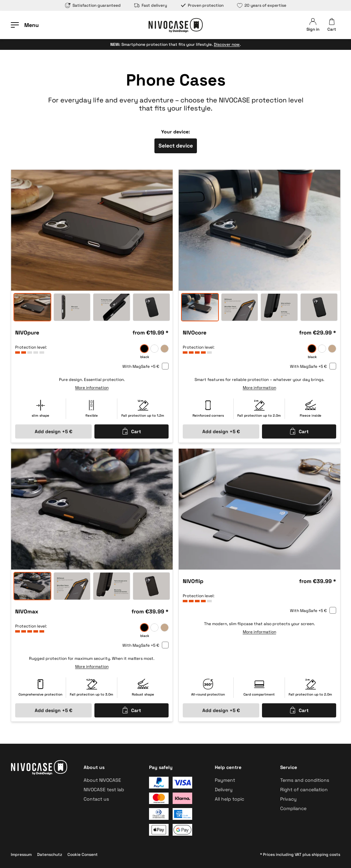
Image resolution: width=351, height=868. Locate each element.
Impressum (21, 855)
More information (92, 388)
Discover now (227, 44)
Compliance (293, 808)
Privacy (288, 799)
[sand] (165, 349)
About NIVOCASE (102, 780)
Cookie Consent (83, 855)
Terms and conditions (305, 780)
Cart (131, 431)
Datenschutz (50, 855)
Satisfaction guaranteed (93, 5)
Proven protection (202, 5)
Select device (176, 146)
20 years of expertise (262, 5)
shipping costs (326, 855)
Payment (225, 780)
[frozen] (154, 349)
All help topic (229, 799)
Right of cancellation (304, 790)
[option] (92, 230)
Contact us (96, 799)
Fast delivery (151, 5)
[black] (144, 349)
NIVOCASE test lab (104, 790)
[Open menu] (25, 25)
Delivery (224, 790)
